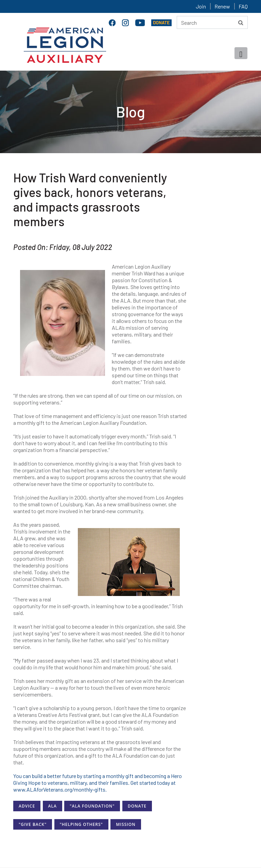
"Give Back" (33, 824)
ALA (53, 806)
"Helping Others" (81, 824)
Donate (137, 806)
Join (201, 6)
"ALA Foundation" (92, 806)
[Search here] (212, 22)
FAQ (243, 6)
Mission (126, 824)
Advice (27, 806)
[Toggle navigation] (241, 53)
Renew (222, 6)
